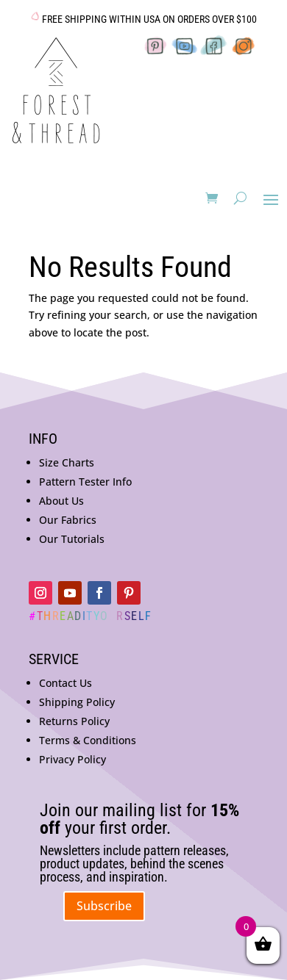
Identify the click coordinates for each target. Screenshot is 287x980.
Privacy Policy (72, 759)
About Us (61, 501)
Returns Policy (74, 721)
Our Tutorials (72, 539)
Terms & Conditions (88, 740)
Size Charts (67, 462)
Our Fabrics (68, 520)
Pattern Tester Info (85, 482)
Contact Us (65, 683)
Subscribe (104, 906)
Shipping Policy (77, 702)
